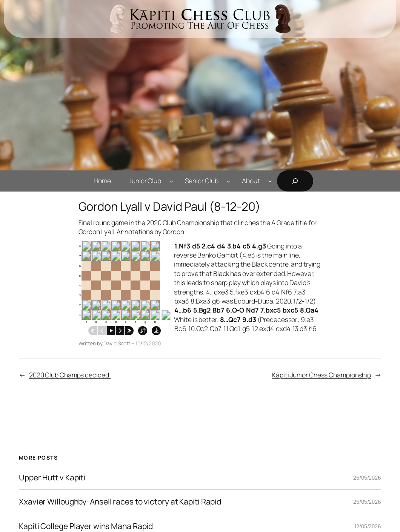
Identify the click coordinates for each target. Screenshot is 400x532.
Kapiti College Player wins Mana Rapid (86, 526)
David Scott (117, 343)
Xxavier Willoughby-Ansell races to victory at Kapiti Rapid (120, 502)
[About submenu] (270, 181)
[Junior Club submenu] (171, 181)
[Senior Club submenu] (228, 181)
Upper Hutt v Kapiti (52, 478)
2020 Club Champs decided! (70, 375)
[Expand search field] (295, 181)
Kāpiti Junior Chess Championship (322, 375)
